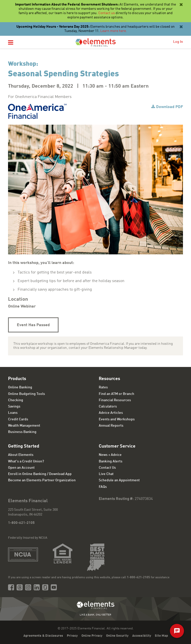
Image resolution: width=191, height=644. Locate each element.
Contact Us (107, 468)
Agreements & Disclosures (43, 636)
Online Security (117, 636)
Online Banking (20, 387)
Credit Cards (18, 419)
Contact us (107, 13)
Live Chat (106, 474)
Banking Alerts (111, 461)
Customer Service (117, 446)
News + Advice (110, 455)
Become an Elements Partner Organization (42, 480)
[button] (11, 43)
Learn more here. (114, 31)
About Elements (21, 455)
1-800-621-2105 (21, 523)
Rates (103, 387)
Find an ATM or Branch (116, 394)
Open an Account (21, 468)
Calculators (108, 406)
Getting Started (24, 446)
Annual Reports (111, 426)
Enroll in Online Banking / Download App (40, 474)
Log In (178, 42)
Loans (13, 413)
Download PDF (170, 107)
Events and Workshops (117, 419)
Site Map (161, 636)
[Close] (181, 5)
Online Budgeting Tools (27, 394)
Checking (16, 400)
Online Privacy (92, 636)
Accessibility (142, 636)
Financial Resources (115, 400)
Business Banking (22, 432)
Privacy (72, 636)
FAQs (103, 487)
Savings (14, 406)
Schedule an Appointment (119, 480)
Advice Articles (111, 413)
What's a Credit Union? (26, 461)
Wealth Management (24, 426)
